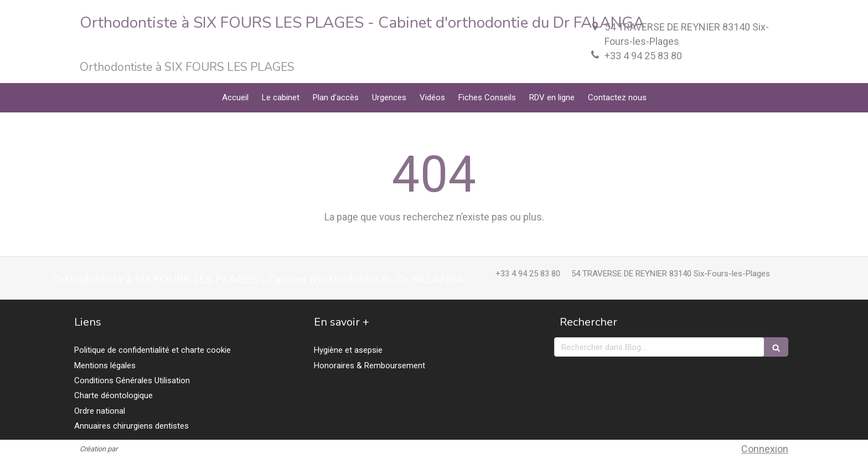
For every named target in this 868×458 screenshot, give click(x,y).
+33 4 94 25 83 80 (643, 56)
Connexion (765, 449)
